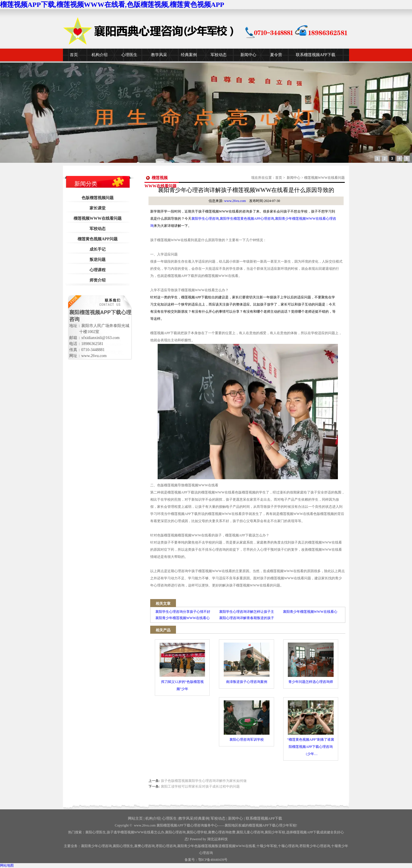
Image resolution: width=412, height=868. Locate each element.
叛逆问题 (98, 260)
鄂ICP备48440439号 (213, 860)
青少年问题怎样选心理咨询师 (311, 663)
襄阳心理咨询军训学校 (247, 721)
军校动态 (219, 55)
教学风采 (159, 55)
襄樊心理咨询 (144, 846)
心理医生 (129, 55)
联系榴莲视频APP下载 (316, 55)
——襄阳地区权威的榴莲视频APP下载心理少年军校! (257, 825)
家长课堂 (98, 208)
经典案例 (189, 55)
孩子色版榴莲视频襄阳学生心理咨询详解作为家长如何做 (204, 781)
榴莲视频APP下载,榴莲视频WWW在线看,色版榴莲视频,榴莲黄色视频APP (112, 5)
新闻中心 (248, 55)
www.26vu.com (235, 201)
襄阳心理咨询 (175, 832)
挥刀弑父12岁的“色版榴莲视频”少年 (182, 667)
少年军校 (267, 846)
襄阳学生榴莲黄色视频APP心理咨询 (247, 219)
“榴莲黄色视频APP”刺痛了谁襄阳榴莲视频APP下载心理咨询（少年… (311, 728)
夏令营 (276, 55)
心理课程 (98, 270)
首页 (74, 55)
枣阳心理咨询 (166, 846)
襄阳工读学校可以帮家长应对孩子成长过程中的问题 (200, 786)
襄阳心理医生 (96, 832)
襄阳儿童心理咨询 (250, 832)
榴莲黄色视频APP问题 (97, 239)
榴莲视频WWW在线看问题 (98, 218)
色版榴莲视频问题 (98, 198)
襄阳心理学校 (197, 832)
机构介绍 (100, 55)
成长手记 (98, 249)
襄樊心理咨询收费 (222, 832)
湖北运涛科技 (217, 839)
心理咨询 (288, 846)
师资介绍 (98, 280)
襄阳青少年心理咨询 (96, 846)
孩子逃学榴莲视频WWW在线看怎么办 (136, 832)
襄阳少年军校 (275, 832)
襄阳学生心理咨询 (205, 219)
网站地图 (7, 865)
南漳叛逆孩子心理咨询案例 (247, 663)
